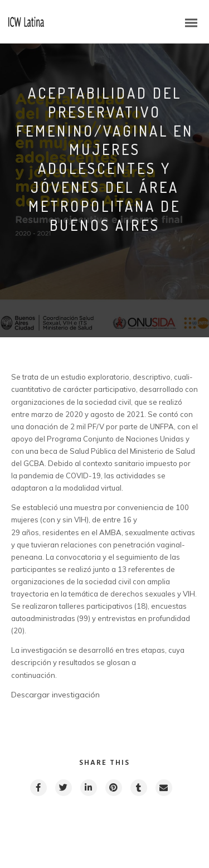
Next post (154, 827)
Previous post (62, 827)
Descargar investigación (55, 695)
